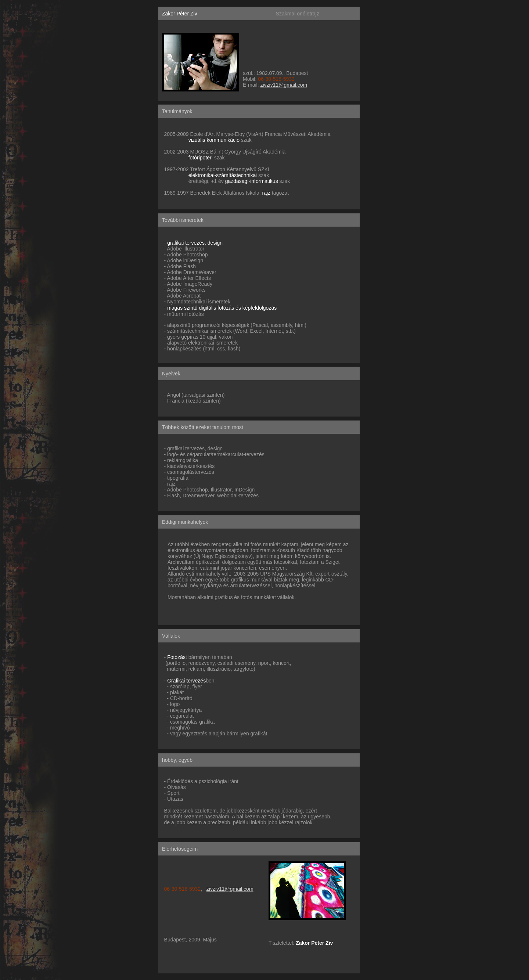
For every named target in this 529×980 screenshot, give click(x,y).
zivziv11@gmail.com (284, 85)
